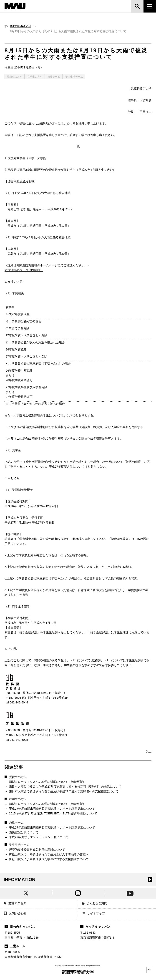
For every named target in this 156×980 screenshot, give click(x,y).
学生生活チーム (74, 77)
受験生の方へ (15, 77)
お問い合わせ (15, 914)
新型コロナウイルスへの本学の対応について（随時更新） (45, 782)
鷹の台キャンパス (20, 927)
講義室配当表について (21, 833)
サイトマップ (93, 914)
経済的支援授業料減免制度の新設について (35, 850)
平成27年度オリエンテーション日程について (36, 837)
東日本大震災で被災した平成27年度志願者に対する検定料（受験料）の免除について (63, 787)
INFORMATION (20, 26)
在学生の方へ (35, 77)
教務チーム (54, 77)
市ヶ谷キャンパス (96, 927)
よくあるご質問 (94, 904)
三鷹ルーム (15, 946)
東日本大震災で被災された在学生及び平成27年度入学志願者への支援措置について (62, 792)
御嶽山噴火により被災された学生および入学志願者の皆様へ (47, 855)
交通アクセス (15, 904)
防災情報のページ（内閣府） (24, 270)
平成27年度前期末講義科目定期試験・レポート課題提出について (50, 809)
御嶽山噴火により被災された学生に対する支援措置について (47, 859)
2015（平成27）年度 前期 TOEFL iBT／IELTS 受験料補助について (51, 814)
